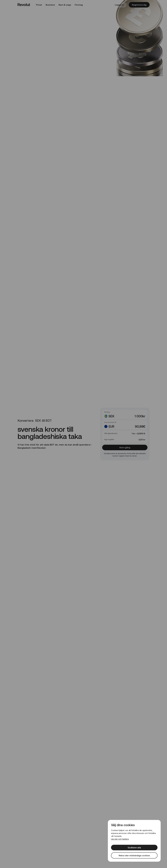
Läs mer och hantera (120, 839)
